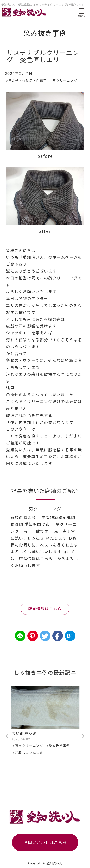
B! (70, 636)
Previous (7, 736)
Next (83, 736)
